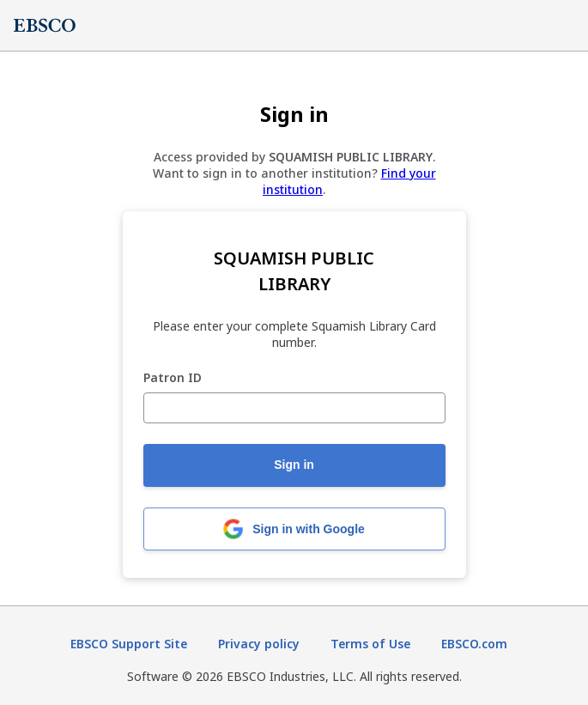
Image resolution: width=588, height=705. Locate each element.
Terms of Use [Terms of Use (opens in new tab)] (370, 644)
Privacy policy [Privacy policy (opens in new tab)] (259, 644)
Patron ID (173, 378)
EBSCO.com (474, 644)
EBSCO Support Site (129, 644)
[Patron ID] (294, 408)
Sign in (294, 465)
